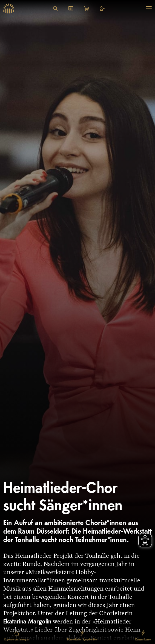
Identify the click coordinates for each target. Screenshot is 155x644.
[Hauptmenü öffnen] (149, 9)
